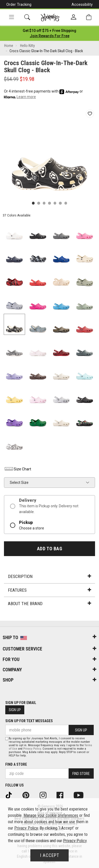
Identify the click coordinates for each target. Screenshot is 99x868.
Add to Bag (49, 549)
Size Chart (18, 469)
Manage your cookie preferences (51, 815)
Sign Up (15, 710)
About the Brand (49, 604)
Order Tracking (19, 4)
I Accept (50, 855)
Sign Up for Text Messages (29, 721)
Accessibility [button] (82, 4)
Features (49, 590)
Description (49, 576)
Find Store (81, 774)
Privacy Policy (32, 749)
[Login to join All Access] (49, 31)
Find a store (16, 764)
